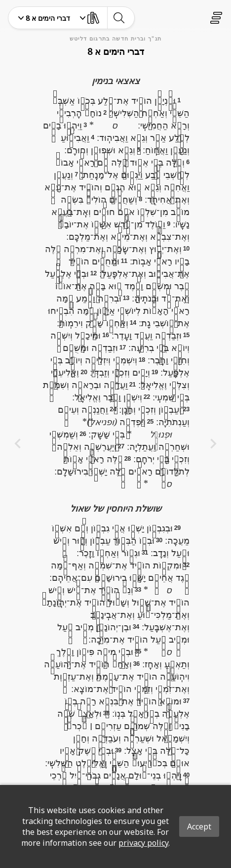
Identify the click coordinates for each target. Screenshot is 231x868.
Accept (199, 826)
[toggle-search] (119, 18)
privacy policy (143, 843)
